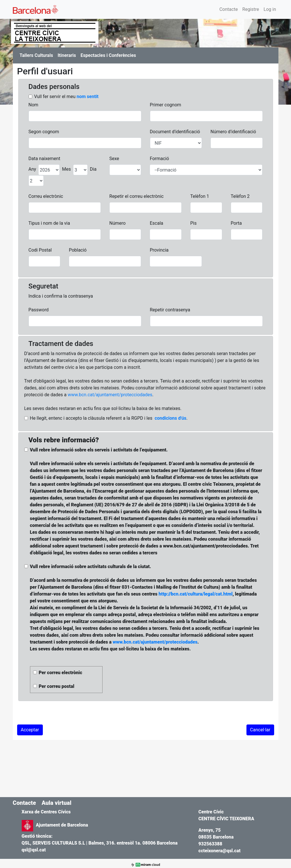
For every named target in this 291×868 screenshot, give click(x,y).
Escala (156, 223)
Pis (193, 223)
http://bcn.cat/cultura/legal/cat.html (195, 594)
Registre (251, 9)
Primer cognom (166, 105)
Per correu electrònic (61, 673)
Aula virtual (57, 803)
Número (118, 223)
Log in (270, 9)
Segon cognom (44, 132)
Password (39, 310)
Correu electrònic (46, 196)
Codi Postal (40, 250)
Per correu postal (57, 686)
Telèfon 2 (240, 196)
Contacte (228, 9)
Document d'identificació (175, 132)
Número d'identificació (233, 132)
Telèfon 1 (200, 196)
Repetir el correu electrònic (137, 196)
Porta (236, 223)
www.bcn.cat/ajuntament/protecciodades (110, 395)
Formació (159, 159)
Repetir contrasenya (170, 310)
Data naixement (44, 159)
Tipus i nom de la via (49, 223)
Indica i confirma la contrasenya (61, 296)
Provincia (159, 250)
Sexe (114, 159)
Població (78, 250)
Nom (34, 105)
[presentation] (61, 713)
